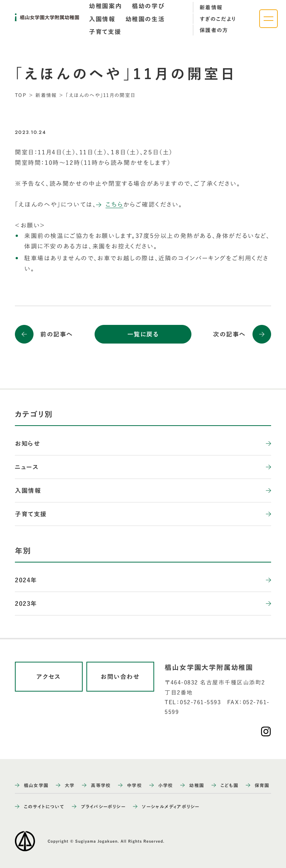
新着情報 (211, 7)
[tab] (105, 6)
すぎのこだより (218, 19)
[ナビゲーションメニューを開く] (268, 19)
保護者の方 (214, 30)
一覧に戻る (143, 334)
